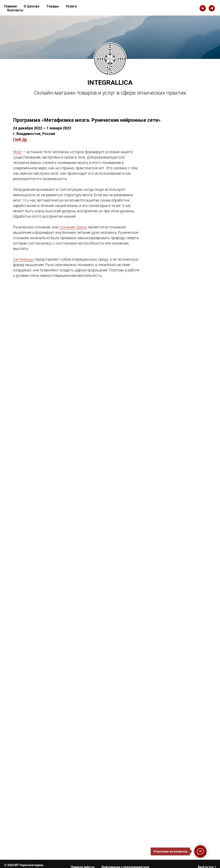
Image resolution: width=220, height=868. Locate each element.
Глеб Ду (20, 139)
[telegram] (212, 8)
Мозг (17, 152)
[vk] (203, 8)
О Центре (32, 6)
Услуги (71, 6)
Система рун (24, 259)
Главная (10, 6)
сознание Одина (73, 227)
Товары (53, 6)
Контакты (15, 10)
